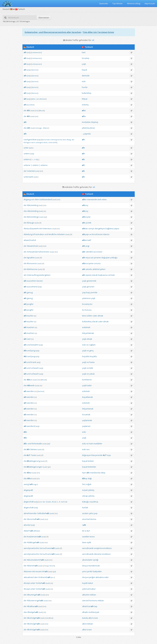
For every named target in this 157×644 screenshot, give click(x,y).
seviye (91, 228)
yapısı (117, 228)
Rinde (54, 502)
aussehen (32, 281)
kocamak (86, 414)
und (46, 234)
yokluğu (114, 258)
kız (91, 304)
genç (91, 351)
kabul (90, 583)
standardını (92, 199)
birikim (91, 461)
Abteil (26, 531)
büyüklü (86, 356)
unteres (44, 165)
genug (30, 292)
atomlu (89, 269)
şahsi (91, 513)
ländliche (53, 234)
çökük (92, 374)
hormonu (93, 600)
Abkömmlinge (33, 217)
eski (84, 81)
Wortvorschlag (134, 3)
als (25, 275)
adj (29, 52)
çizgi (87, 246)
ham (91, 444)
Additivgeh (33, 542)
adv (31, 148)
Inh (45, 571)
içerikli (89, 571)
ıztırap (85, 496)
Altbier (46, 128)
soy (85, 205)
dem (65, 140)
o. (58, 502)
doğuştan (106, 258)
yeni (84, 571)
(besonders (46, 140)
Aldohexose (32, 269)
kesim (100, 234)
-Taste (31, 455)
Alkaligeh (33, 612)
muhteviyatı (94, 612)
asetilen (86, 537)
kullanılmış (87, 93)
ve (90, 234)
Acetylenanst (34, 537)
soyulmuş (94, 502)
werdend (31, 426)
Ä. (60, 502)
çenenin (97, 258)
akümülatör (87, 560)
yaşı (84, 292)
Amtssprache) (57, 140)
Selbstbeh (43, 513)
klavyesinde (97, 455)
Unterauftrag (33, 275)
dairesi (106, 234)
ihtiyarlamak (88, 409)
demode (86, 76)
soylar (86, 217)
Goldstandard (46, 199)
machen (31, 327)
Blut (51, 618)
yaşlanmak (87, 420)
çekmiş (91, 490)
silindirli (89, 252)
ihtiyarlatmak (88, 333)
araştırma (98, 548)
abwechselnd (30, 240)
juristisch (51, 566)
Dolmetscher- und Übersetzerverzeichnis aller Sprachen (53, 32)
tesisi (92, 537)
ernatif (87, 240)
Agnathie (31, 258)
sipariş (88, 275)
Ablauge (30, 223)
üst (92, 258)
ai (29, 473)
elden (90, 316)
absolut (27, 525)
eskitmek (86, 327)
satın (95, 316)
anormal (86, 519)
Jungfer (30, 304)
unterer (27, 165)
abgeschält (29, 502)
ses (88, 449)
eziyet (85, 490)
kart (84, 52)
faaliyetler (97, 571)
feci (84, 484)
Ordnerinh (44, 577)
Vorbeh (40, 583)
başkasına (103, 275)
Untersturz (47, 228)
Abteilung (28, 234)
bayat (84, 70)
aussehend (32, 287)
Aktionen (28, 571)
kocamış (85, 58)
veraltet (31, 105)
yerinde (94, 292)
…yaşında (86, 134)
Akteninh (32, 566)
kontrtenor (87, 380)
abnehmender (30, 513)
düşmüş (95, 122)
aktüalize (100, 577)
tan (85, 228)
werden (30, 391)
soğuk (89, 484)
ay (85, 478)
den (36, 577)
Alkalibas (32, 606)
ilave (84, 542)
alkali (85, 606)
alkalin (85, 612)
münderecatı (94, 566)
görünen (90, 287)
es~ (53, 577)
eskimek (86, 391)
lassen (40, 281)
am (38, 99)
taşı (96, 606)
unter (26, 148)
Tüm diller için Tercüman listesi (98, 32)
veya (88, 258)
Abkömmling (32, 205)
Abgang (27, 199)
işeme (91, 263)
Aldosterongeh (35, 600)
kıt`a (84, 531)
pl (46, 217)
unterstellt (53, 142)
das (25, 128)
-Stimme (32, 449)
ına (85, 263)
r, (33, 159)
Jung (33, 351)
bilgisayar (87, 455)
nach (33, 142)
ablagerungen (35, 467)
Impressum (150, 3)
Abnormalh (33, 519)
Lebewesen (36, 52)
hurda (85, 87)
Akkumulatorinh (35, 560)
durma (93, 519)
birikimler (92, 467)
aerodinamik (88, 548)
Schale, (49, 502)
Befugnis (27, 142)
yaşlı (84, 64)
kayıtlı (85, 583)
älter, (34, 99)
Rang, (69, 140)
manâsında (95, 473)
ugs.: (41, 128)
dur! (88, 531)
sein (29, 339)
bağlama (109, 228)
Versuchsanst (47, 548)
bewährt (35, 345)
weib (31, 385)
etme (104, 199)
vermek (111, 275)
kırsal (94, 234)
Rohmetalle (37, 444)
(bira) (92, 128)
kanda (85, 618)
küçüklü (93, 356)
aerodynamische (31, 548)
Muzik (42, 111)
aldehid (96, 269)
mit (40, 228)
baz (90, 606)
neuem (38, 571)
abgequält (28, 490)
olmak (89, 339)
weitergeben (45, 275)
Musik (44, 380)
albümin (86, 595)
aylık (89, 542)
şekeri (103, 269)
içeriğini (92, 577)
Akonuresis (32, 263)
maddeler (98, 444)
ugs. (36, 484)
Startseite (104, 3)
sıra (95, 252)
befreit (64, 502)
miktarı (93, 595)
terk (100, 199)
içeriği (96, 560)
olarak (95, 275)
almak (100, 316)
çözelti (88, 223)
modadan (86, 122)
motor (100, 252)
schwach (35, 368)
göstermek (91, 281)
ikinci (84, 316)
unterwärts (29, 177)
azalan (85, 513)
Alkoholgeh (33, 618)
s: (35, 159)
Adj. (37, 159)
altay (103, 473)
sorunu (97, 263)
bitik (91, 368)
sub (33, 111)
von (33, 199)
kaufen (30, 316)
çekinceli (86, 589)
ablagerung (33, 461)
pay (96, 513)
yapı (85, 234)
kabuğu (86, 502)
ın (84, 199)
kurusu (88, 310)
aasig (26, 484)
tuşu (109, 455)
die (25, 217)
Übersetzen (44, 18)
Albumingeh (34, 595)
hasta (92, 362)
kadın (89, 385)
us (30, 380)
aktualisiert (29, 577)
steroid (85, 600)
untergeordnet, (42, 142)
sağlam (92, 345)
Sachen (35, 70)
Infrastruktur (38, 234)
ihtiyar (85, 99)
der (25, 110)
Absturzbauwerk (31, 228)
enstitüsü (107, 548)
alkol (91, 618)
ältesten (43, 99)
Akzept (27, 583)
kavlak (85, 507)
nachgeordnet (30, 140)
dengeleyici (100, 228)
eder (106, 577)
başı (88, 292)
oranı (96, 618)
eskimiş (85, 105)
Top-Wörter (117, 3)
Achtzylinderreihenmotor (38, 252)
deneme (98, 554)
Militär (37, 531)
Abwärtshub (32, 246)
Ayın (84, 473)
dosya (85, 566)
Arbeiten (61, 234)
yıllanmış (86, 128)
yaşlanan (86, 426)
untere (27, 154)
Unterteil (31, 171)
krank (34, 362)
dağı (90, 478)
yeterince (86, 298)
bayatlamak (88, 397)
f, (31, 159)
